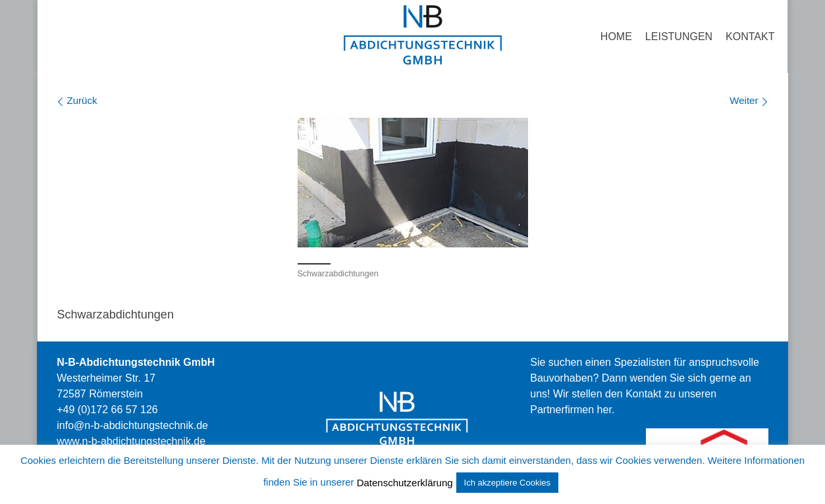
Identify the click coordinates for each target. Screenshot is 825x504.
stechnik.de (131, 441)
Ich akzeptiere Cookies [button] (508, 483)
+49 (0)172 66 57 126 (107, 410)
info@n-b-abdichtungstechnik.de (132, 425)
